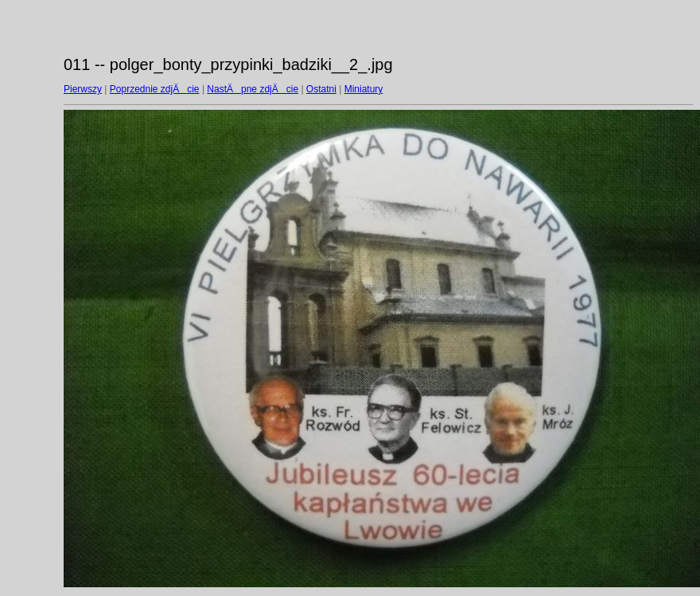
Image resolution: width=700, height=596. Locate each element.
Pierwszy (83, 89)
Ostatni (321, 89)
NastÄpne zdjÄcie (253, 89)
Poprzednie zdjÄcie (155, 89)
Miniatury (364, 89)
